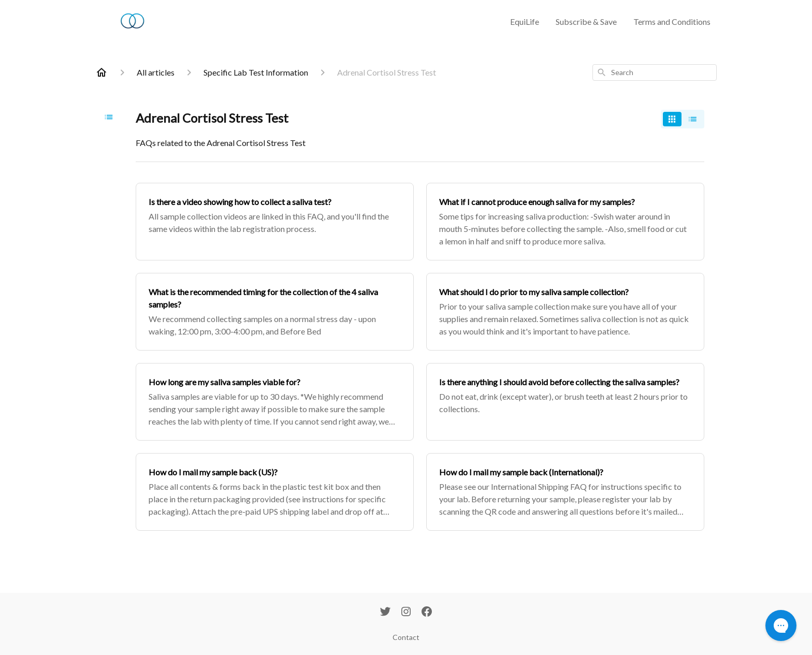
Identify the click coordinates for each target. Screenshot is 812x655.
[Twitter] (385, 613)
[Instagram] (406, 613)
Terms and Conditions (672, 21)
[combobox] (655, 72)
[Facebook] (427, 613)
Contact (406, 637)
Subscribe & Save (586, 21)
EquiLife (525, 21)
